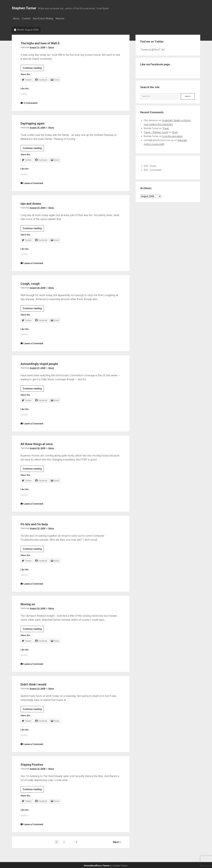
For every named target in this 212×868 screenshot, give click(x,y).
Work (175, 131)
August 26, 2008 (37, 447)
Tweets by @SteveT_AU (152, 49)
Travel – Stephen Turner (156, 131)
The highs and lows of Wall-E (51, 42)
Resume (65, 19)
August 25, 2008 (37, 527)
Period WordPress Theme (97, 865)
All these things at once (45, 443)
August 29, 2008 (37, 207)
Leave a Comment (33, 182)
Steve (51, 46)
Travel (165, 127)
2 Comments (31, 102)
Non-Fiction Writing (46, 19)
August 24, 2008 (37, 607)
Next (116, 841)
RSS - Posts (150, 165)
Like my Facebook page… (156, 63)
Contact (28, 19)
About (16, 19)
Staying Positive (37, 763)
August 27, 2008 (37, 367)
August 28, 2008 (37, 287)
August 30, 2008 (37, 127)
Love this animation (172, 135)
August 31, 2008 (37, 46)
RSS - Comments (153, 169)
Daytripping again (39, 122)
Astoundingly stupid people (49, 362)
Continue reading (33, 67)
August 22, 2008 (37, 768)
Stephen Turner (24, 8)
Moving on (31, 603)
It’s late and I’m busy (42, 523)
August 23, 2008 (37, 688)
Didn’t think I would (40, 683)
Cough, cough (35, 282)
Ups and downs (36, 202)
